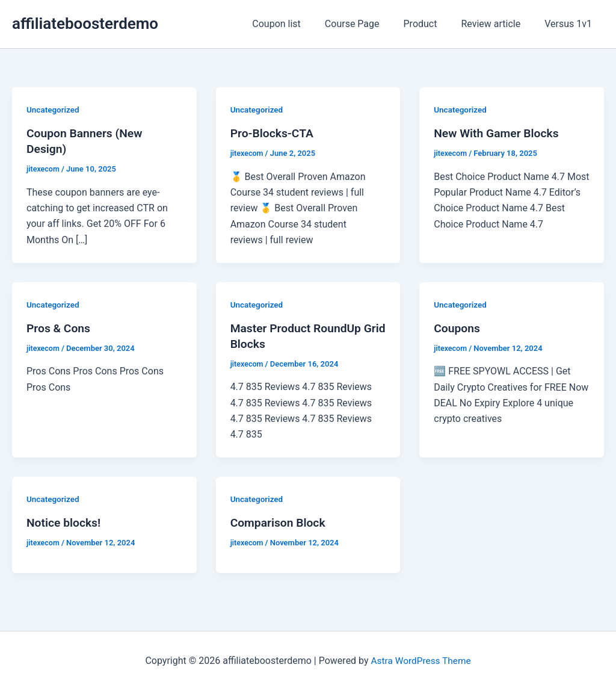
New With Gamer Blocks (498, 133)
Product (433, 24)
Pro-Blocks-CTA (274, 133)
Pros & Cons (60, 328)
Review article (498, 24)
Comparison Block (280, 522)
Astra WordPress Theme (420, 661)
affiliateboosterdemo (85, 23)
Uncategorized (54, 110)
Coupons (458, 328)
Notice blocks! (65, 522)
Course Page (369, 24)
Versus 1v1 (571, 24)
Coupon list (298, 24)
